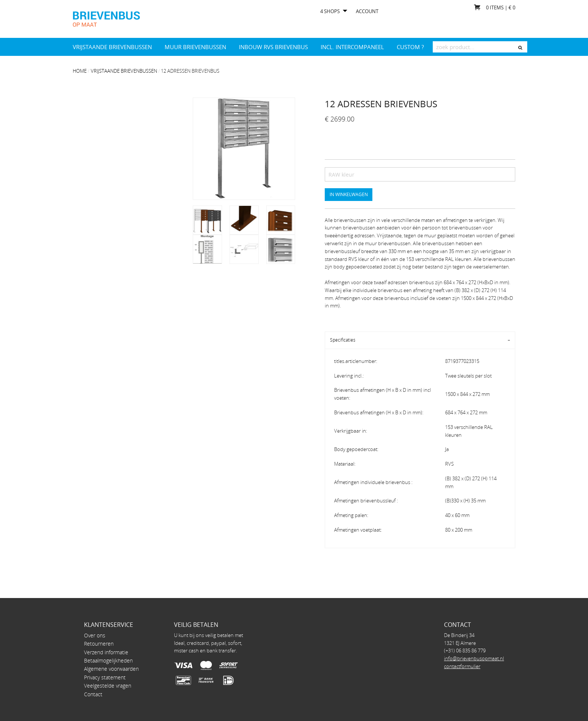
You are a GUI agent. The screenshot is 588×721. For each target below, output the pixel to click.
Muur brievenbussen (195, 47)
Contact (93, 694)
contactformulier (462, 666)
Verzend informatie (106, 652)
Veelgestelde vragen (108, 686)
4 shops (330, 11)
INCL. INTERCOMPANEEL (352, 47)
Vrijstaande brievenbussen (112, 47)
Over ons (95, 635)
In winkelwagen (349, 194)
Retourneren (99, 644)
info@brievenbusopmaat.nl (474, 658)
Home (80, 71)
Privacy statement (105, 677)
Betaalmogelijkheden (108, 660)
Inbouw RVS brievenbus (273, 47)
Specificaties (343, 340)
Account (367, 11)
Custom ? (410, 47)
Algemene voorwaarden (111, 669)
